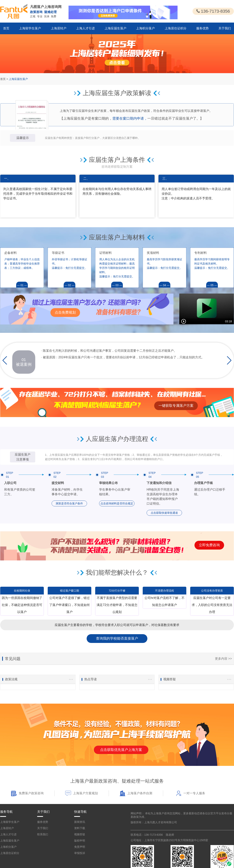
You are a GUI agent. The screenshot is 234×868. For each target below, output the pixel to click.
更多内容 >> (223, 659)
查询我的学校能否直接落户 (117, 638)
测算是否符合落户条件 (69, 503)
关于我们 (225, 28)
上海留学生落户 (30, 28)
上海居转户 (59, 28)
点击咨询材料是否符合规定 (117, 503)
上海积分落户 (145, 28)
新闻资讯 (80, 822)
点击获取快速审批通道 (164, 513)
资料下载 (80, 828)
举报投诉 (80, 853)
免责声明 (80, 847)
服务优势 (202, 28)
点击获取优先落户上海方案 (121, 750)
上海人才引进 (85, 28)
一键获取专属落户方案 (176, 406)
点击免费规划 (65, 312)
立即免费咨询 (209, 545)
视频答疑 (80, 834)
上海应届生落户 (115, 28)
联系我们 (43, 834)
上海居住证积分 (176, 28)
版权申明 (80, 841)
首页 (6, 28)
